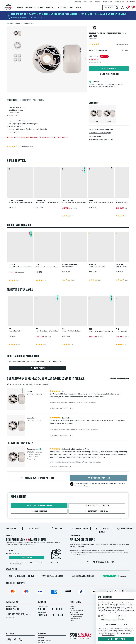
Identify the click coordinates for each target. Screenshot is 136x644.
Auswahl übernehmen (116, 625)
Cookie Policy (41, 643)
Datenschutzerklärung (45, 640)
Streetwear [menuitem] (51, 8)
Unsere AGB (41, 638)
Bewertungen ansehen (122, 44)
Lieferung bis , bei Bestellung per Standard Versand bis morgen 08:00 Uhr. (109, 84)
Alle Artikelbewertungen (76, 614)
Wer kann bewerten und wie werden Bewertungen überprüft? (28, 384)
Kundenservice (125, 529)
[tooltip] (128, 50)
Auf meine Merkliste (109, 74)
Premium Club (87, 483)
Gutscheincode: (27, 18)
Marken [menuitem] (20, 8)
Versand (11, 529)
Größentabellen (79, 529)
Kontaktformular (11, 617)
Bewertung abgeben (98, 478)
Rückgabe (34, 529)
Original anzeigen (33, 457)
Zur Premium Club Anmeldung (100, 562)
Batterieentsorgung (75, 619)
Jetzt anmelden (27, 558)
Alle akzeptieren (116, 639)
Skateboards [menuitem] (30, 8)
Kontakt (72, 621)
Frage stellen (37, 368)
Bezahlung (73, 606)
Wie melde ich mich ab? (15, 564)
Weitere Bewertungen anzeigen (38, 478)
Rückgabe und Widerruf (76, 610)
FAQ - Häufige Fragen (76, 617)
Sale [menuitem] (78, 8)
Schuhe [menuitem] (41, 8)
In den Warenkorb (109, 69)
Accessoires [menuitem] (63, 8)
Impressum (42, 634)
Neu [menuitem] (71, 8)
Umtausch (57, 529)
